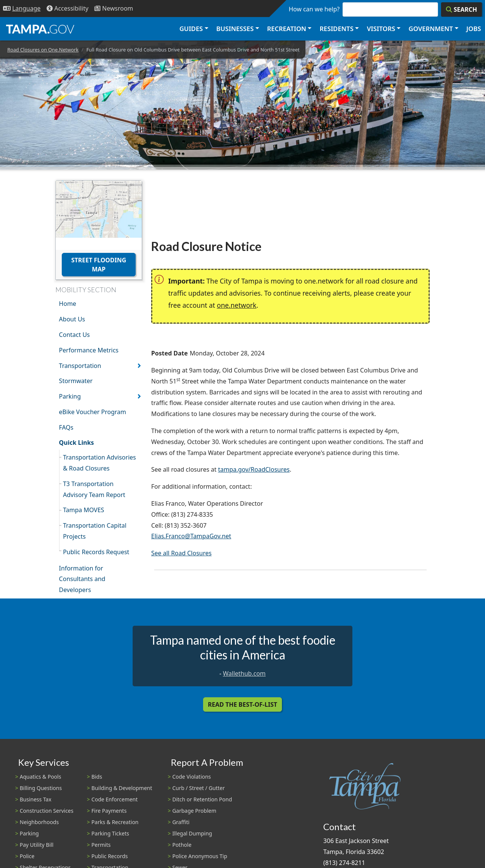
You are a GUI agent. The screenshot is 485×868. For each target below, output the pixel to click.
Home (68, 304)
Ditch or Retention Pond (202, 799)
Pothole (182, 845)
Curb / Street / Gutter (199, 788)
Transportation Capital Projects (95, 531)
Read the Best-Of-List (243, 704)
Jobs (474, 29)
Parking (70, 396)
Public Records (110, 856)
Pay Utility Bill (37, 845)
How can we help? (314, 9)
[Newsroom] (114, 9)
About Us (72, 319)
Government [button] (431, 29)
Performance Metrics (89, 350)
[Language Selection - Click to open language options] (22, 9)
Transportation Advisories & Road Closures (99, 463)
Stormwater (76, 381)
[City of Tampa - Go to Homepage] (40, 29)
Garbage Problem (194, 811)
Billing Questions (41, 788)
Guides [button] (191, 29)
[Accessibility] (67, 9)
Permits (101, 845)
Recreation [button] (287, 29)
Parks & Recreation (115, 822)
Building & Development (122, 788)
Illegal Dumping (192, 833)
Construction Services (47, 811)
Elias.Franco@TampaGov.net (191, 536)
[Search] (462, 9)
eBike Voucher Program (93, 412)
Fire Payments (109, 811)
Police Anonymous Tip (200, 856)
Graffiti (181, 822)
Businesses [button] (235, 29)
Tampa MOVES (84, 510)
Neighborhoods (39, 822)
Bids (97, 777)
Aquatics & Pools (40, 777)
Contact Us (74, 335)
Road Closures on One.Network (43, 50)
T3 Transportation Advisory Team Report (94, 489)
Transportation (80, 366)
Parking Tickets (110, 833)
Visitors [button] (381, 29)
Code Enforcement (114, 799)
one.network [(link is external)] (236, 305)
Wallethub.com (244, 673)
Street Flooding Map (99, 265)
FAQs (66, 427)
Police (27, 856)
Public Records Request (96, 552)
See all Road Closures (181, 553)
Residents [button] (337, 29)
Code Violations (192, 777)
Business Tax (36, 799)
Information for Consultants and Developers (82, 579)
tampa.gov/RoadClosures (254, 469)
